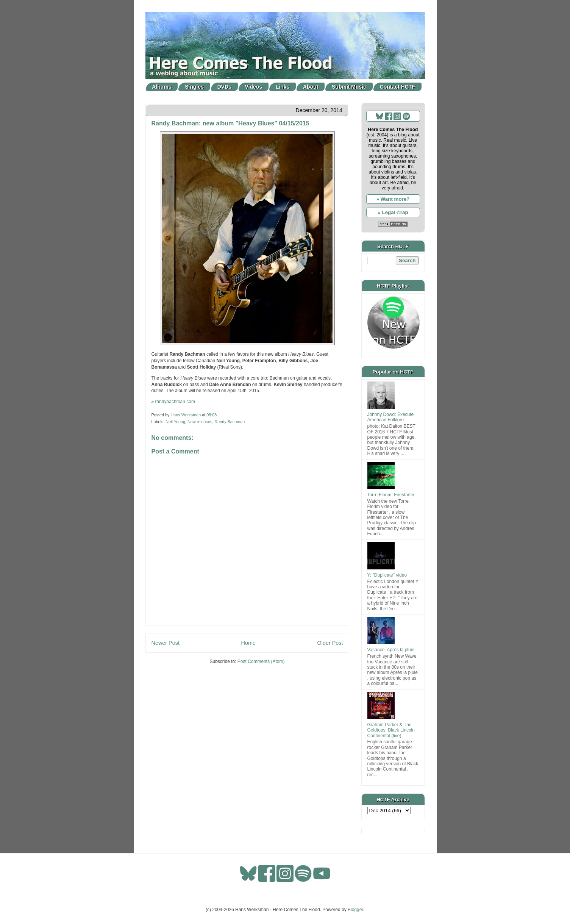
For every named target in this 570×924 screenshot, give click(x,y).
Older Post (330, 643)
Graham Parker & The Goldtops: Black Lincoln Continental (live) (391, 730)
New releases (200, 422)
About (311, 87)
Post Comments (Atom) (261, 661)
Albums (162, 87)
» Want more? (393, 199)
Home (248, 643)
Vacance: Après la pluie (391, 650)
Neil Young (175, 422)
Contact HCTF (397, 87)
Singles (194, 87)
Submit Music (349, 87)
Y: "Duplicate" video (387, 575)
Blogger (355, 910)
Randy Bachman (230, 422)
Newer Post (166, 643)
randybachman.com (175, 402)
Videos (254, 87)
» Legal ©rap (393, 212)
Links (283, 87)
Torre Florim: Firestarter (391, 495)
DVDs (224, 87)
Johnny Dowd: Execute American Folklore (391, 417)
